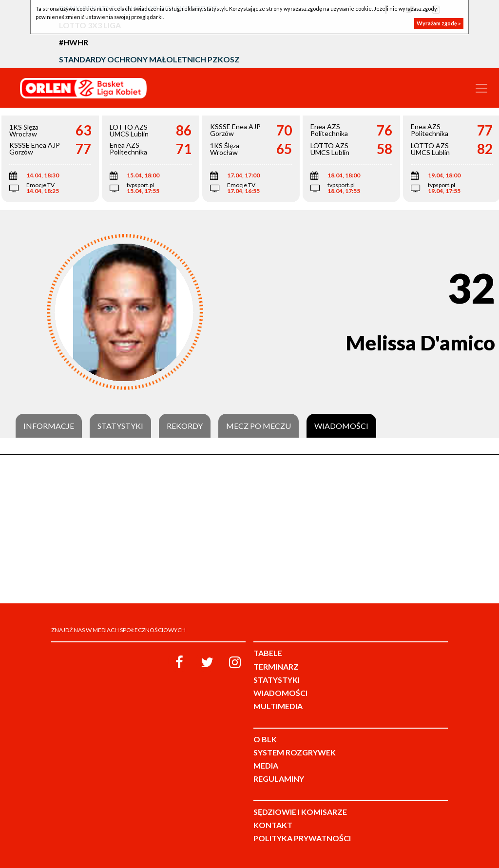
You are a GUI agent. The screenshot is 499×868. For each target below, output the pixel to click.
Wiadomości (341, 426)
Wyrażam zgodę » (439, 23)
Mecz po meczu (259, 426)
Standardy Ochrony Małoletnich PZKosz (149, 59)
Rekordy (185, 426)
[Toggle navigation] (481, 88)
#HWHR (74, 42)
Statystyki (120, 426)
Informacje (49, 426)
